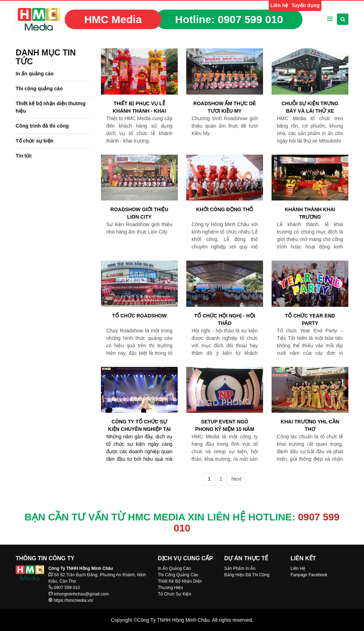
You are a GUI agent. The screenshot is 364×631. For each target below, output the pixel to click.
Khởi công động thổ (225, 209)
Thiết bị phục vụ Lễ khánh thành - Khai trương (139, 108)
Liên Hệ (298, 568)
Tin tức (24, 156)
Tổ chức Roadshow (139, 316)
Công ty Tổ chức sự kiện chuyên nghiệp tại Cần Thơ (139, 426)
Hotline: (229, 19)
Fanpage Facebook (309, 575)
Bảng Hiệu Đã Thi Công (247, 575)
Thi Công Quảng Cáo (178, 575)
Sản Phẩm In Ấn (240, 568)
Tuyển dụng (306, 5)
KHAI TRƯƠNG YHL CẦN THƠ (310, 425)
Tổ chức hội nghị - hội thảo (224, 319)
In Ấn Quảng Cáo (174, 568)
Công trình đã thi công (42, 126)
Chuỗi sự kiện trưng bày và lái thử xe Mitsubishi (310, 108)
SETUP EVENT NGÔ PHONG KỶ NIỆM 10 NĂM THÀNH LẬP (225, 426)
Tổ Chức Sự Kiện (175, 594)
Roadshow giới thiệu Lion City (140, 213)
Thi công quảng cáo (39, 89)
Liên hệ (279, 5)
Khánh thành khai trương (310, 213)
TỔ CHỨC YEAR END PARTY (310, 319)
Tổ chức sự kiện (34, 141)
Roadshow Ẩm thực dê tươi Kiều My (225, 107)
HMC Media (113, 19)
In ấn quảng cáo (35, 74)
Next (236, 479)
